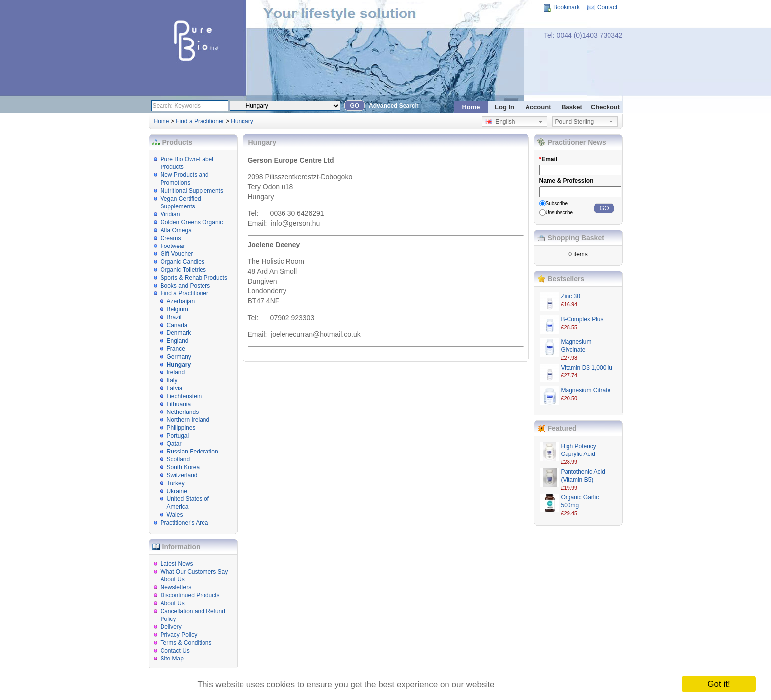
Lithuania (179, 404)
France (176, 349)
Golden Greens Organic (192, 222)
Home (471, 107)
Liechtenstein (184, 396)
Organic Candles (183, 262)
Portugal (178, 436)
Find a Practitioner (200, 121)
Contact (607, 7)
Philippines (181, 428)
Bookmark (567, 7)
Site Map (172, 659)
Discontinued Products (190, 595)
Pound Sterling (575, 122)
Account (538, 107)
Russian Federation (193, 452)
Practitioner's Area (184, 523)
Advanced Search (394, 106)
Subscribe (557, 203)
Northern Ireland (188, 420)
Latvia (175, 388)
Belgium (178, 309)
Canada (177, 325)
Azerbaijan (181, 301)
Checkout (605, 107)
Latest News (177, 564)
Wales (175, 515)
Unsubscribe (560, 213)
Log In (505, 107)
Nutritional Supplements (192, 191)
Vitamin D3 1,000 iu (587, 368)
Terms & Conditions (186, 643)
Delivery (171, 627)
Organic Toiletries (183, 270)
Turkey (176, 483)
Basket (572, 107)
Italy (172, 380)
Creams (171, 238)
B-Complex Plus (582, 319)
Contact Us (175, 651)
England (178, 341)
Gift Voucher (177, 254)
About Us (173, 603)
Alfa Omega (176, 230)
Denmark (179, 333)
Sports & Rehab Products (194, 278)
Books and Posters (185, 286)
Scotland (179, 459)
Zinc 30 (571, 296)
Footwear (173, 246)
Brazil (174, 317)
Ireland (176, 372)
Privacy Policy (179, 635)
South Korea (183, 467)
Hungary (242, 121)
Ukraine (177, 491)
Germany (179, 357)
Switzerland (182, 475)
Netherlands (183, 412)
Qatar (174, 444)
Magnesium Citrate (586, 390)
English (500, 122)
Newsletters (176, 587)
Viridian (170, 214)
